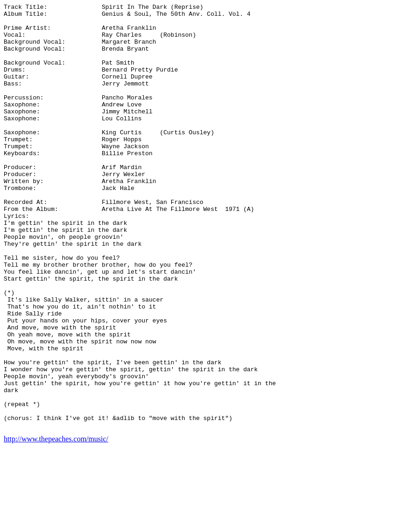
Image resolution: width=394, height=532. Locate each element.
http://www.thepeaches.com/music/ (56, 524)
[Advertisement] (353, 143)
